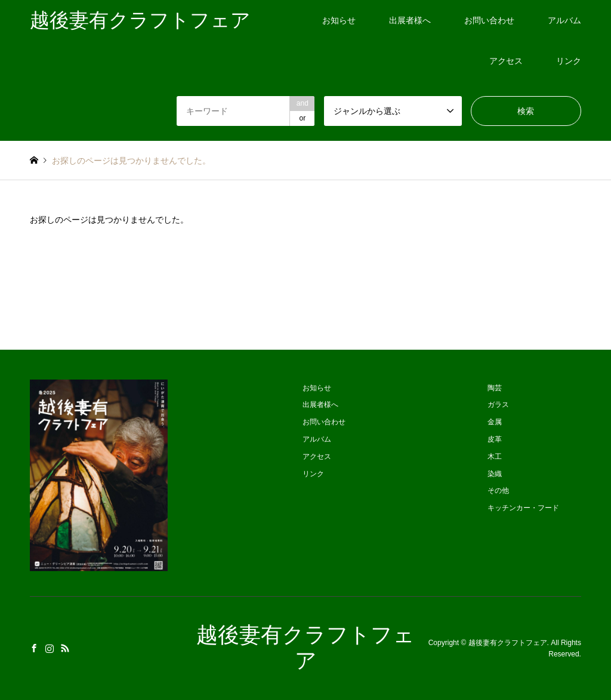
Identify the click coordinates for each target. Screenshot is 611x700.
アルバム (564, 20)
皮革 (495, 439)
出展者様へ (410, 20)
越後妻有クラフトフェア (508, 643)
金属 (495, 422)
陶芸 (495, 388)
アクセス (506, 61)
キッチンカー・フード (523, 508)
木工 (495, 457)
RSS (65, 648)
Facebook (34, 648)
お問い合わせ (489, 20)
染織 (495, 474)
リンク (569, 61)
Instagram (50, 648)
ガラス (498, 405)
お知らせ (339, 20)
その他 (498, 491)
